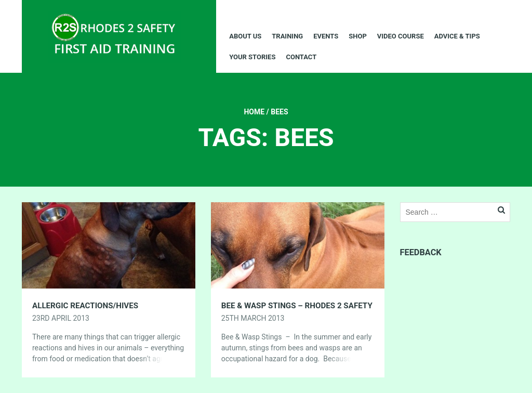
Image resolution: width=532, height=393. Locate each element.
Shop (358, 36)
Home (254, 112)
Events (326, 36)
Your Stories (252, 57)
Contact (301, 57)
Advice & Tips (457, 36)
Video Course (401, 36)
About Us (245, 36)
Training (287, 36)
